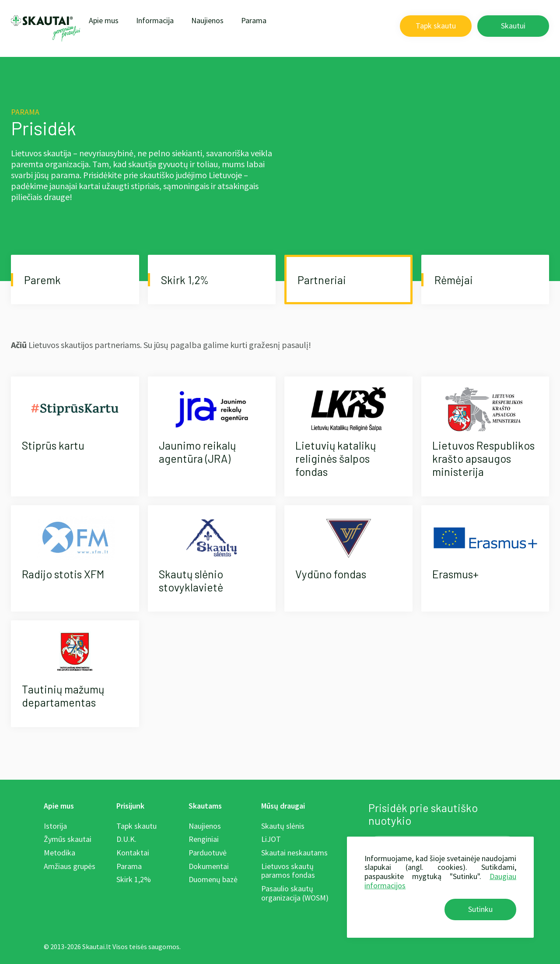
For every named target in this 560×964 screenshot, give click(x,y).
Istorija (55, 826)
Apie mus (104, 20)
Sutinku (480, 909)
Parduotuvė (208, 853)
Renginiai (204, 839)
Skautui (513, 26)
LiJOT (271, 839)
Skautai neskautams (294, 853)
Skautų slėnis (283, 826)
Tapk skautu (436, 26)
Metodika (59, 853)
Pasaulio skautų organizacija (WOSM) (295, 893)
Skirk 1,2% (134, 879)
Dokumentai (209, 866)
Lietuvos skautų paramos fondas (288, 871)
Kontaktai (133, 853)
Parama (254, 20)
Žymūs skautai (68, 839)
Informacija (155, 20)
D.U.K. (126, 839)
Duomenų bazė (213, 879)
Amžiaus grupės (70, 866)
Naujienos (207, 20)
